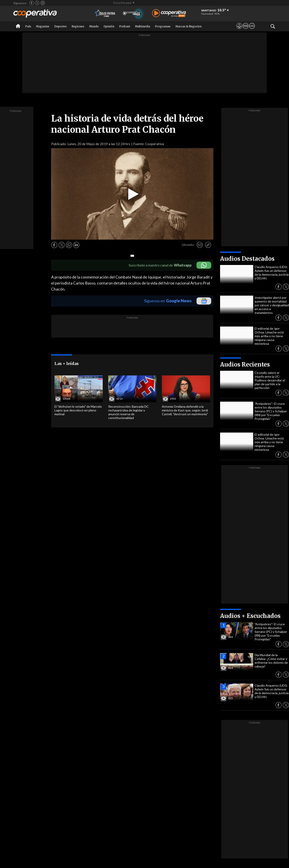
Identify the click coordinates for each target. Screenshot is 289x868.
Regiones (78, 26)
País (28, 26)
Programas (163, 26)
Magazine (43, 26)
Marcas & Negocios (189, 26)
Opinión (109, 26)
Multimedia (142, 26)
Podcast (125, 26)
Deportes (60, 26)
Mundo (94, 26)
